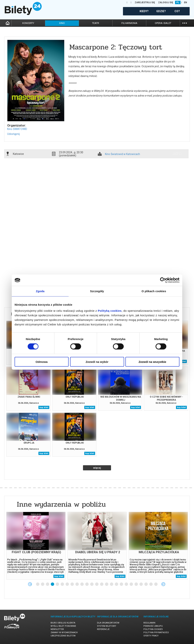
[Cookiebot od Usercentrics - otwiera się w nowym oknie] (163, 280)
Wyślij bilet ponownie (63, 626)
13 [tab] (97, 584)
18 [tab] (122, 584)
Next (163, 584)
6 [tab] (63, 584)
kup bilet (44, 407)
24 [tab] (151, 584)
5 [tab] (58, 584)
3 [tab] (48, 584)
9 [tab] (77, 584)
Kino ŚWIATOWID (17, 129)
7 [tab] (67, 584)
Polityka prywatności (156, 633)
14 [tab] (102, 584)
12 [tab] (92, 584)
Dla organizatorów (108, 623)
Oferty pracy (151, 636)
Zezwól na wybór (97, 362)
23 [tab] (146, 584)
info (177, 154)
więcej (97, 468)
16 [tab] (112, 584)
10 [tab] (82, 584)
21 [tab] (136, 584)
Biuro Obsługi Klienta (63, 623)
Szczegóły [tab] (97, 291)
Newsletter (57, 629)
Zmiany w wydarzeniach (64, 633)
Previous (30, 584)
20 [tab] (131, 584)
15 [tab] (107, 584)
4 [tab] (53, 584)
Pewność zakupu (153, 626)
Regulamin (149, 623)
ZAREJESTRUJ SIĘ (145, 2)
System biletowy (107, 626)
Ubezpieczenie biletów (63, 636)
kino (62, 23)
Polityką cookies (110, 311)
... (185, 23)
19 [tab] (127, 584)
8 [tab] (72, 584)
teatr (96, 23)
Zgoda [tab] (40, 291)
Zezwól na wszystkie (153, 362)
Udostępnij (13, 134)
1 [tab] (38, 584)
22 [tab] (141, 584)
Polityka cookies (153, 629)
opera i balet (163, 23)
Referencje (103, 629)
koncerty (28, 23)
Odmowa (42, 362)
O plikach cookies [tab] (154, 291)
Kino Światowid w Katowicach (122, 154)
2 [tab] (43, 584)
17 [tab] (117, 584)
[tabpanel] (36, 546)
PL (178, 2)
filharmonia (129, 23)
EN (185, 2)
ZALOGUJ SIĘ (166, 2)
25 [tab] (156, 584)
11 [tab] (87, 584)
